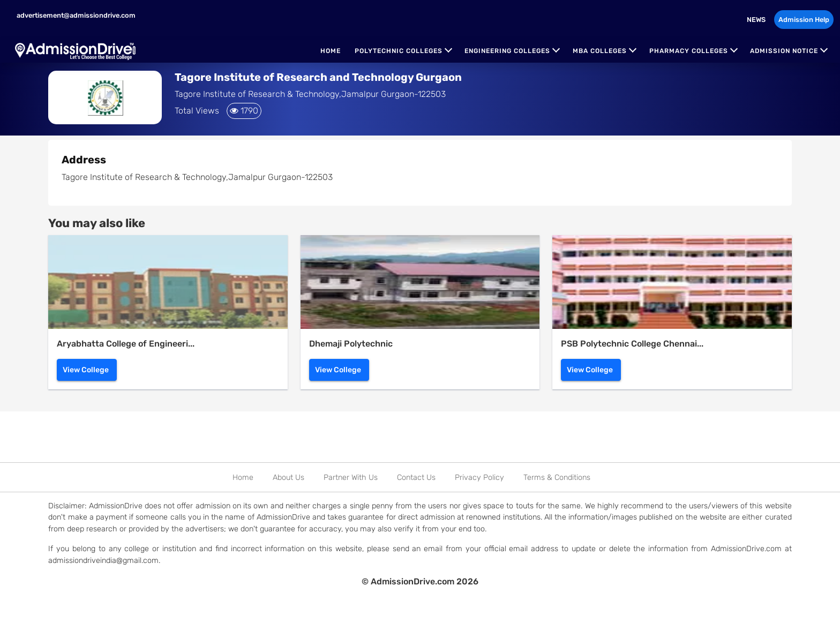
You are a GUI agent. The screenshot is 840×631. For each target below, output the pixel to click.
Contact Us (416, 478)
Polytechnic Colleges (399, 51)
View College (86, 370)
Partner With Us (351, 478)
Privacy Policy (479, 478)
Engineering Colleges (507, 51)
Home (331, 51)
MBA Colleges (600, 51)
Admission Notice (784, 51)
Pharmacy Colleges (689, 51)
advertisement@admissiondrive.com (75, 15)
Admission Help (804, 20)
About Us (288, 478)
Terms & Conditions (557, 478)
